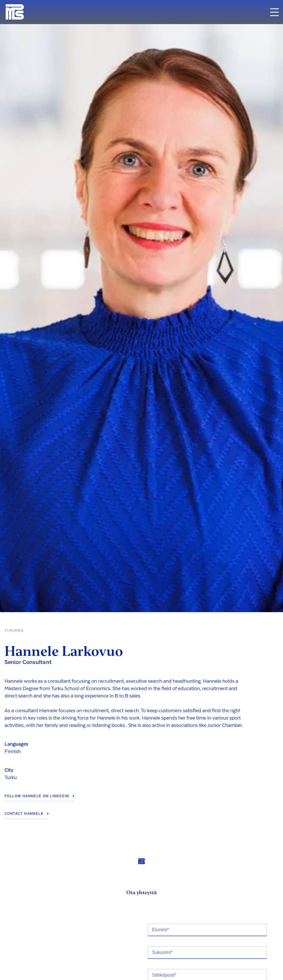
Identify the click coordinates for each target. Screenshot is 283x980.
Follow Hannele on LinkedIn (37, 796)
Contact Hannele (24, 814)
